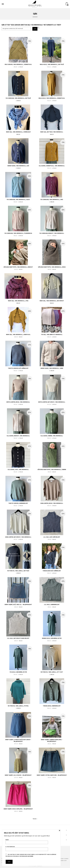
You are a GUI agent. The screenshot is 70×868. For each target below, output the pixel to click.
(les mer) (30, 856)
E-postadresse (27, 848)
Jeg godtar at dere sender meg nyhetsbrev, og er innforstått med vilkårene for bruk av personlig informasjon (31, 855)
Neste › (35, 819)
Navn (27, 842)
